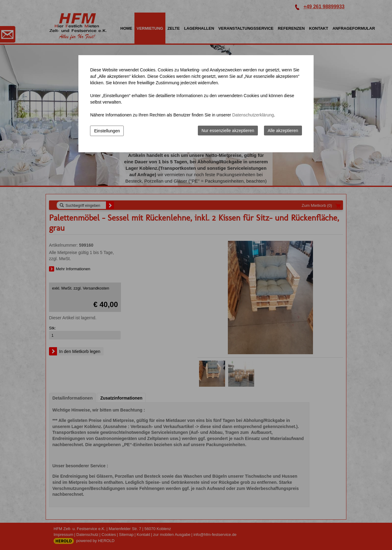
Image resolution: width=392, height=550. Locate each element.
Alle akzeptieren (283, 131)
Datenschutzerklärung (253, 115)
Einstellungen (107, 131)
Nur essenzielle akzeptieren (228, 131)
